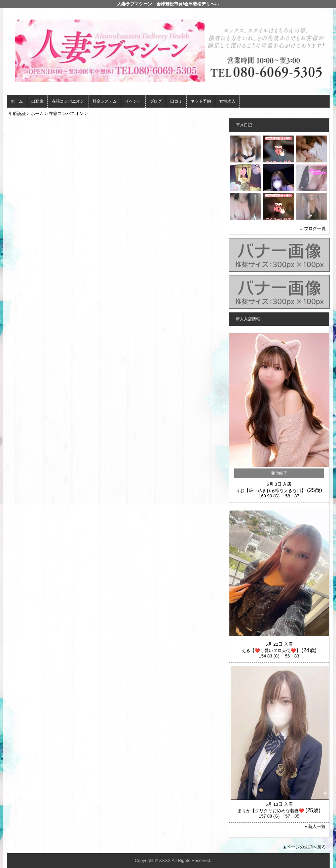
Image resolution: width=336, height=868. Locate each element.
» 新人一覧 (315, 826)
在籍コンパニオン (68, 101)
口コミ (176, 101)
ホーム (17, 101)
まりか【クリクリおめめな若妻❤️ (271, 811)
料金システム (105, 101)
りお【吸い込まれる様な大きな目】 (271, 490)
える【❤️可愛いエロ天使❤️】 (271, 651)
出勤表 (37, 101)
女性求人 (227, 101)
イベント (133, 101)
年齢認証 (17, 114)
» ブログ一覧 (313, 229)
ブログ (156, 101)
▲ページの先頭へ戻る (304, 847)
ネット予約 (201, 101)
